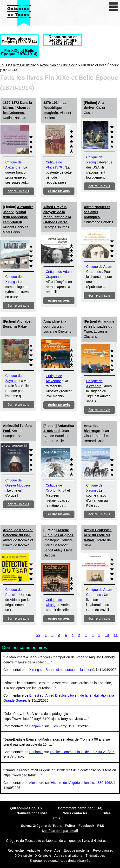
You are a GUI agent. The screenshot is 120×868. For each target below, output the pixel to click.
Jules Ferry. (59, 726)
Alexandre (37, 783)
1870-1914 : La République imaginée (55, 108)
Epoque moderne (77, 850)
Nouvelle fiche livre (32, 813)
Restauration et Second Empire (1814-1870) (63, 40)
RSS (101, 826)
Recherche (16, 850)
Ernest (34, 695)
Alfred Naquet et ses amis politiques (97, 212)
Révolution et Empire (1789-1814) (19, 40)
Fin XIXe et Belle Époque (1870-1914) (19, 52)
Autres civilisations (69, 856)
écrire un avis (18, 191)
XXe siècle (43, 856)
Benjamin (36, 726)
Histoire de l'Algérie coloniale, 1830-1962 (81, 783)
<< (38, 635)
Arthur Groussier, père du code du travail (98, 535)
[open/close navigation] (113, 7)
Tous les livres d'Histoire (18, 65)
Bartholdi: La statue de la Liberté (70, 670)
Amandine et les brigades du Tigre (99, 326)
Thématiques (95, 856)
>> (116, 635)
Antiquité (33, 850)
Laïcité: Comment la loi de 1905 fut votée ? (82, 752)
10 (107, 635)
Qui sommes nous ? (27, 808)
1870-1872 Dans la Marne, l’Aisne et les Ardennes (17, 108)
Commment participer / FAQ (80, 808)
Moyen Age (52, 850)
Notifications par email (60, 831)
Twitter (70, 826)
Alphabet (24, 321)
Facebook (86, 826)
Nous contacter (75, 813)
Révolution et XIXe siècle (59, 65)
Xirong (34, 670)
